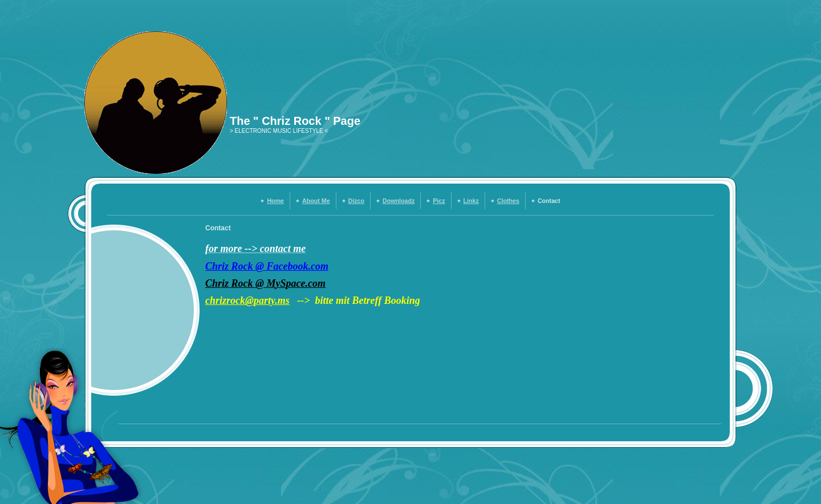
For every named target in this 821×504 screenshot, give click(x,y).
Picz (439, 201)
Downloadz (399, 201)
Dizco (356, 201)
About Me (316, 201)
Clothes (508, 201)
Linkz (471, 201)
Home (275, 201)
